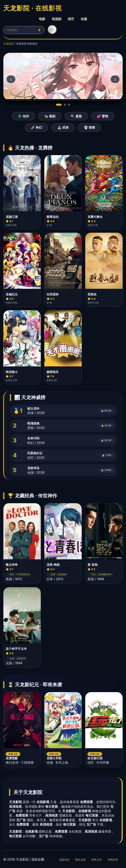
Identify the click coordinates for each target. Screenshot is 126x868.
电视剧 (57, 19)
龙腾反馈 (113, 860)
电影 (42, 19)
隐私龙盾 (80, 860)
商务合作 (97, 860)
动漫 (84, 19)
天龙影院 (8, 44)
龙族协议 (64, 860)
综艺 (71, 19)
